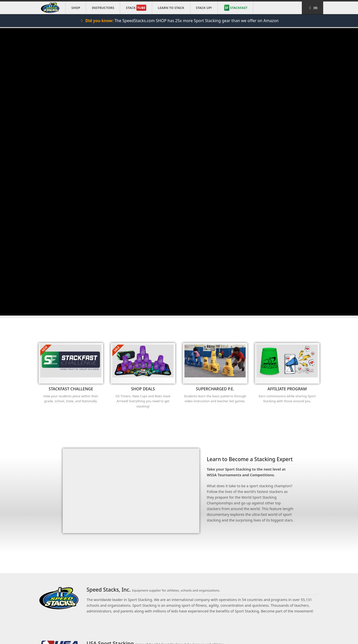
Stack (136, 8)
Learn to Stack (171, 8)
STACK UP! (204, 8)
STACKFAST (236, 8)
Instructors (103, 8)
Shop (76, 8)
